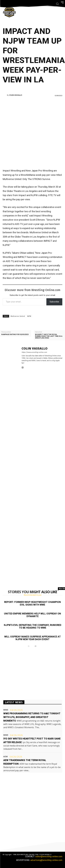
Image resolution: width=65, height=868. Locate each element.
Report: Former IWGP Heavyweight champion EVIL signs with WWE (32, 603)
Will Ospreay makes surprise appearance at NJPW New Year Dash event (32, 638)
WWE (6, 710)
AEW (6, 757)
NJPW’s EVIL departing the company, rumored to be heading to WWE (33, 626)
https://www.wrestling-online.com (34, 352)
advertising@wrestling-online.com (46, 860)
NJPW (29, 316)
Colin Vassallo (16, 95)
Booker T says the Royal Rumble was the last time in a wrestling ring (49, 336)
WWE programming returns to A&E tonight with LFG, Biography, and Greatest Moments (32, 717)
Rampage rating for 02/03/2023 (15, 335)
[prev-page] (29, 646)
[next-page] (35, 646)
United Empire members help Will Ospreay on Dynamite (32, 615)
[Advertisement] (32, 132)
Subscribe (54, 302)
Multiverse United (18, 316)
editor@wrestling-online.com (49, 856)
